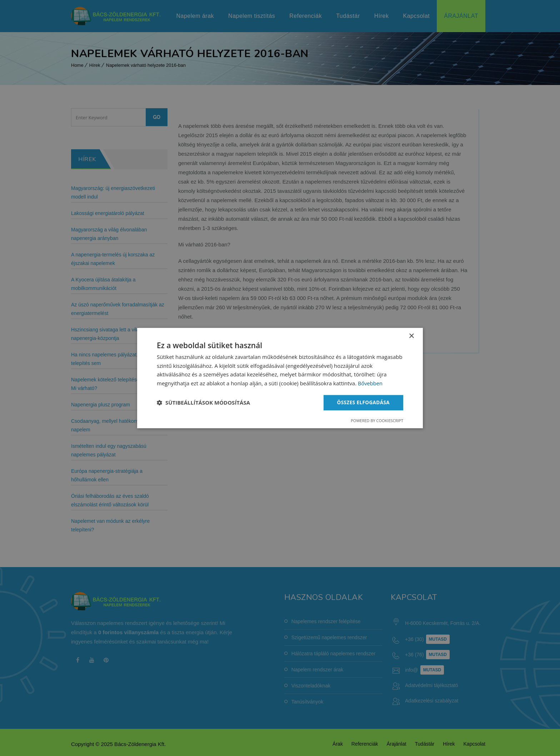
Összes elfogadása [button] (362, 402)
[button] (203, 403)
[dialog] (280, 378)
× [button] (411, 336)
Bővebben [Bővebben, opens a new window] (371, 383)
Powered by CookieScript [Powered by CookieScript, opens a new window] (377, 421)
